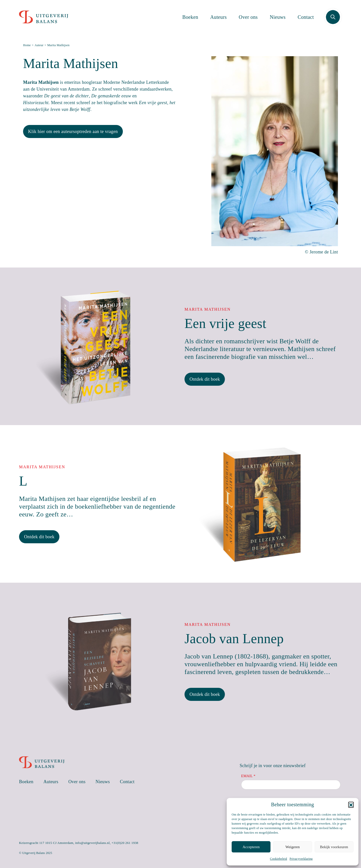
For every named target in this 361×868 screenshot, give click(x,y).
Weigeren (292, 847)
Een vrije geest (225, 323)
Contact (306, 17)
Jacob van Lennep (234, 639)
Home (27, 45)
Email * (248, 776)
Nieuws (278, 17)
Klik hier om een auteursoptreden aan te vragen (73, 131)
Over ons (248, 17)
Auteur (39, 45)
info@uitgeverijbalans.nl (93, 843)
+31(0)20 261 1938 (125, 843)
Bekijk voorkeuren (334, 847)
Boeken (190, 17)
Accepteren (251, 847)
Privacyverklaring (301, 859)
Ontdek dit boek (205, 379)
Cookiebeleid (279, 859)
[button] (351, 805)
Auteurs (219, 17)
